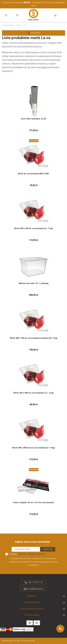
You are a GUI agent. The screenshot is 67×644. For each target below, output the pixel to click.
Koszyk (55, 15)
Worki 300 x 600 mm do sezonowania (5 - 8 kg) (34, 448)
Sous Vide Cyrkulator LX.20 (33, 119)
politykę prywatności (36, 554)
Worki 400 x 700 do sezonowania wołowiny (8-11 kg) (34, 338)
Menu (6, 15)
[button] (33, 33)
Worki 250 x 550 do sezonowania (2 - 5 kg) (34, 228)
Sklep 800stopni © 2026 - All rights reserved (18, 641)
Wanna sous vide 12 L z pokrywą (34, 283)
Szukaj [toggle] (17, 15)
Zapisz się (48, 549)
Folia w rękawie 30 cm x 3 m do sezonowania (34, 503)
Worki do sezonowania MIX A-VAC (34, 174)
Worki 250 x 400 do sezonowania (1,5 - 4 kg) (34, 393)
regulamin (22, 554)
